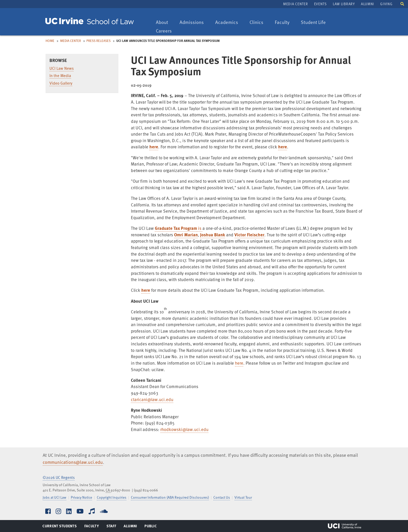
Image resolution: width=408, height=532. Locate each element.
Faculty (285, 23)
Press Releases (98, 41)
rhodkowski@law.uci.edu (184, 429)
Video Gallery (61, 83)
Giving (386, 4)
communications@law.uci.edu (73, 462)
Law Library (344, 4)
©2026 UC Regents (59, 477)
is (200, 228)
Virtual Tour (243, 497)
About (164, 23)
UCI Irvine (345, 526)
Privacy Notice (81, 497)
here (154, 147)
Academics (227, 23)
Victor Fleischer (249, 235)
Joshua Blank (213, 235)
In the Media (60, 75)
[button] (402, 4)
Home (50, 41)
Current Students (59, 527)
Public (151, 527)
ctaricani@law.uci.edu (152, 399)
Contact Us (222, 497)
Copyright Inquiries (112, 497)
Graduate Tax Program (176, 228)
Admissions (192, 23)
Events (320, 4)
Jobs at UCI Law (55, 497)
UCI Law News (62, 68)
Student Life (313, 23)
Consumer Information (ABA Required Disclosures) (170, 497)
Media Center (295, 4)
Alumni (368, 4)
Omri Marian (186, 235)
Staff (113, 527)
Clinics (259, 23)
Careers (166, 31)
